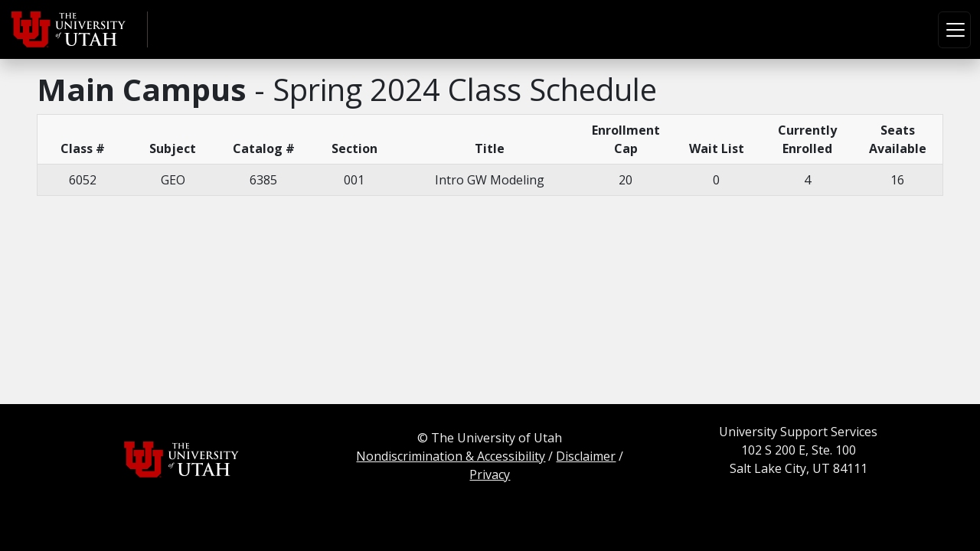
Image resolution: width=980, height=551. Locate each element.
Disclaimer (586, 456)
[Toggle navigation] (954, 30)
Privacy (490, 474)
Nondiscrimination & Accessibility (451, 456)
